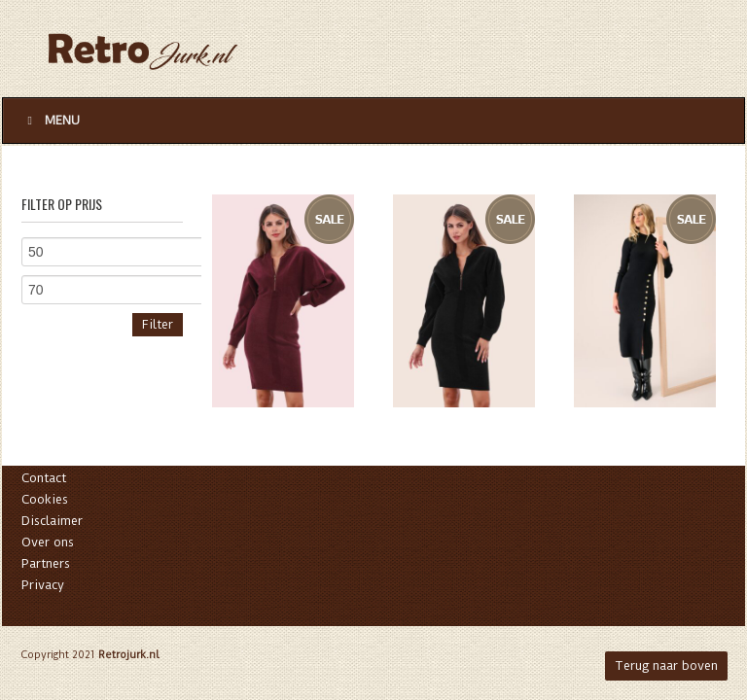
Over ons (48, 542)
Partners (46, 563)
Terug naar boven (666, 665)
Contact (44, 478)
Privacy (43, 585)
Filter (158, 324)
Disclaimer (52, 521)
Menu (51, 120)
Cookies (45, 499)
